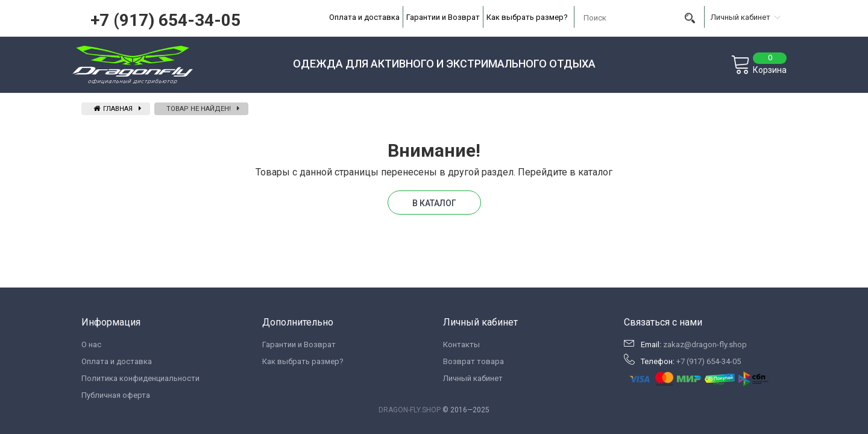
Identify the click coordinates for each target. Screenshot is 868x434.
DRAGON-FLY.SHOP (410, 410)
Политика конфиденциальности (140, 378)
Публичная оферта (116, 395)
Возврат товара (473, 361)
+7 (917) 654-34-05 (165, 20)
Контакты (461, 344)
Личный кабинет (473, 378)
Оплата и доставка (364, 17)
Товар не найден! (199, 109)
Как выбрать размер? (527, 17)
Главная (113, 109)
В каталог (434, 203)
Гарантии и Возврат (443, 17)
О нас (91, 344)
